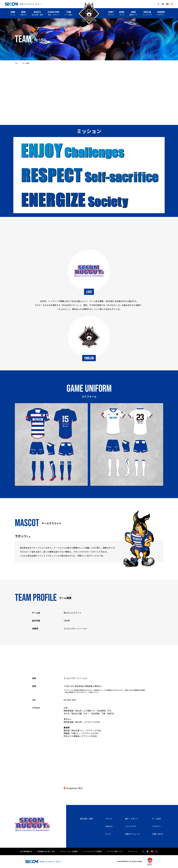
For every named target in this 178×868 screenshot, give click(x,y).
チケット (109, 819)
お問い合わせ (158, 834)
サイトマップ (133, 851)
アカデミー (157, 826)
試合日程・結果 (86, 819)
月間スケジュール (132, 834)
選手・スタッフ (131, 819)
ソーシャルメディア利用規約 (92, 851)
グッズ (108, 834)
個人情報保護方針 (26, 851)
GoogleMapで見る (74, 788)
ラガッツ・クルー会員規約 (69, 851)
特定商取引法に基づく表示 (46, 851)
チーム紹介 (157, 819)
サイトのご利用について (115, 851)
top (16, 63)
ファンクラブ (131, 826)
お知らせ (109, 826)
